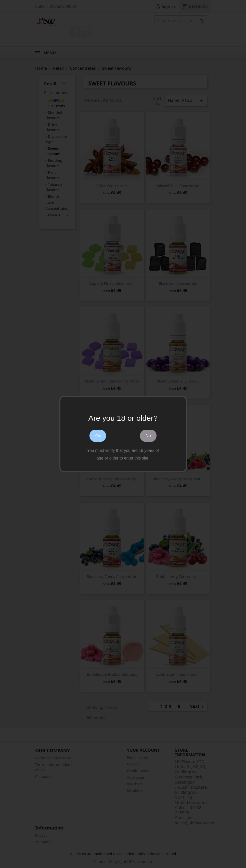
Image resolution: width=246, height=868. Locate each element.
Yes (98, 436)
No (148, 436)
